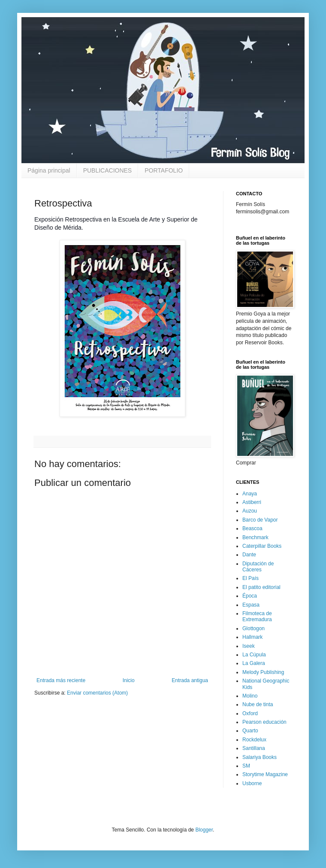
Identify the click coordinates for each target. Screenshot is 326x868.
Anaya (250, 494)
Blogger (204, 830)
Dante (249, 555)
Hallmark (252, 637)
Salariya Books (260, 757)
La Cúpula (254, 655)
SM (246, 766)
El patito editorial (261, 587)
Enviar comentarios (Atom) (97, 693)
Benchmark (255, 537)
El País (251, 578)
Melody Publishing (263, 672)
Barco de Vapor (260, 520)
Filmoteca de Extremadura (257, 616)
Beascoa (252, 528)
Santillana (254, 748)
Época (250, 596)
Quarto (250, 731)
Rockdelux (254, 740)
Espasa (251, 605)
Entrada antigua (190, 680)
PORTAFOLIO (164, 170)
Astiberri (252, 502)
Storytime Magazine (265, 774)
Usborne (252, 783)
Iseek (249, 646)
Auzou (250, 511)
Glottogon (254, 628)
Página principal (49, 170)
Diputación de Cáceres (258, 567)
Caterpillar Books (262, 546)
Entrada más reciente (61, 680)
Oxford (250, 713)
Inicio (129, 680)
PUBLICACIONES (108, 170)
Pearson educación (264, 722)
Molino (250, 696)
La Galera (254, 663)
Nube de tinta (258, 704)
